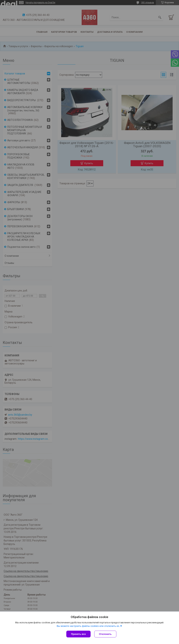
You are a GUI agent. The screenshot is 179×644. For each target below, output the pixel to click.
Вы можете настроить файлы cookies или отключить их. (88, 626)
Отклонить (105, 634)
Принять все (78, 634)
